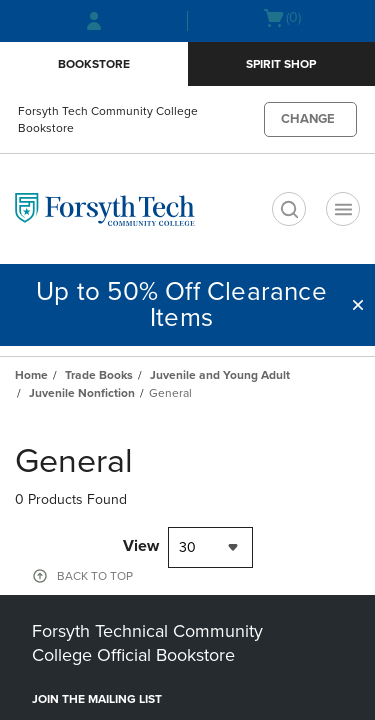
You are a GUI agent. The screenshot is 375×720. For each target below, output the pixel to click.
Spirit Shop (281, 64)
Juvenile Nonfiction (82, 393)
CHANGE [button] (308, 119)
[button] (358, 305)
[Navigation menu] (343, 209)
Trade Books (99, 375)
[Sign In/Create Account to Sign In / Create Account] (94, 21)
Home (31, 375)
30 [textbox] (187, 547)
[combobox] (210, 547)
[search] (289, 209)
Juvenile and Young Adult (220, 375)
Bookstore (94, 64)
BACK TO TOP (95, 576)
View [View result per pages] (141, 546)
